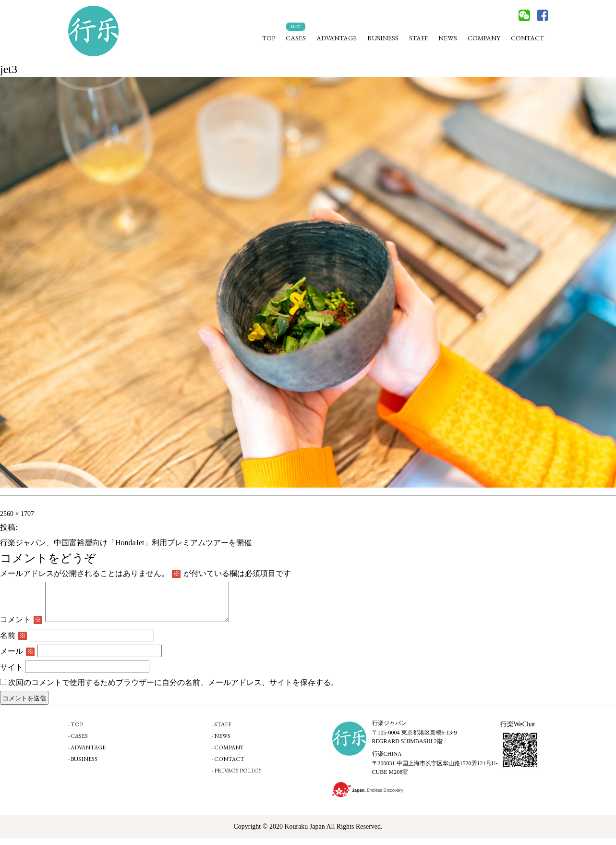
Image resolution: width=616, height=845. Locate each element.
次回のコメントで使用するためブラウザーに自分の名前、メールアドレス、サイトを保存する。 (173, 690)
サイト (12, 674)
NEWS (448, 38)
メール (17, 658)
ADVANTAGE (337, 38)
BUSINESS (383, 38)
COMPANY (484, 38)
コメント (21, 627)
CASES (296, 38)
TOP (269, 38)
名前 (13, 643)
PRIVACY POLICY (238, 778)
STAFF (418, 38)
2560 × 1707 (17, 514)
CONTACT (527, 38)
